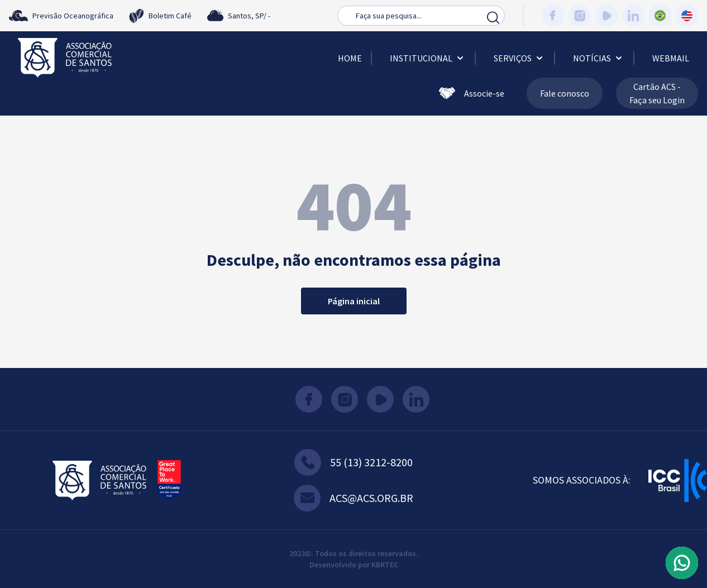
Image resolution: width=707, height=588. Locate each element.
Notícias (599, 58)
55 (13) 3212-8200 (353, 462)
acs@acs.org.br (353, 498)
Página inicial (354, 301)
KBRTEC (385, 565)
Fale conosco (565, 93)
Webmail (671, 58)
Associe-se (472, 93)
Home (350, 58)
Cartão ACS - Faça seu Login (657, 93)
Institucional (428, 58)
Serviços (519, 58)
